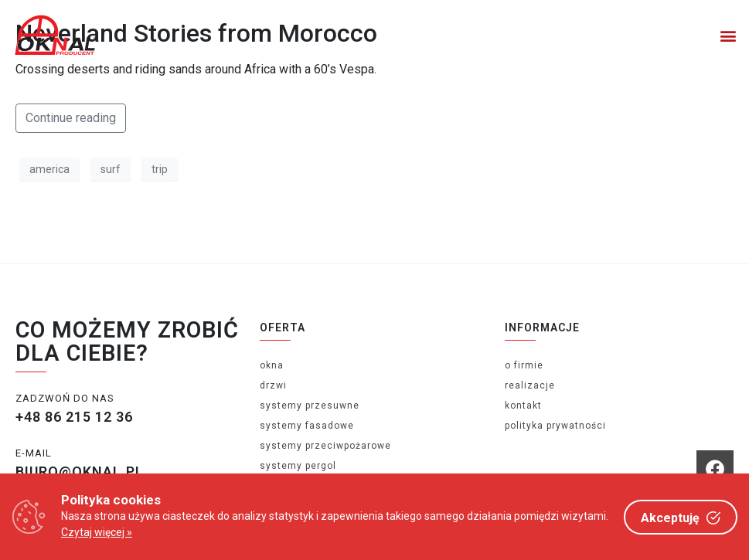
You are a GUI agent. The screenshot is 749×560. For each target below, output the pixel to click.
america (49, 169)
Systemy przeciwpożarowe (325, 446)
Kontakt (523, 406)
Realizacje (530, 385)
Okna (272, 365)
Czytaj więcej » (97, 532)
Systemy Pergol (298, 466)
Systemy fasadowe (307, 426)
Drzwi (273, 385)
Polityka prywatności (555, 426)
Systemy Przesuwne (310, 406)
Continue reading (71, 118)
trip (160, 169)
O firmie (524, 365)
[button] (729, 35)
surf (111, 169)
